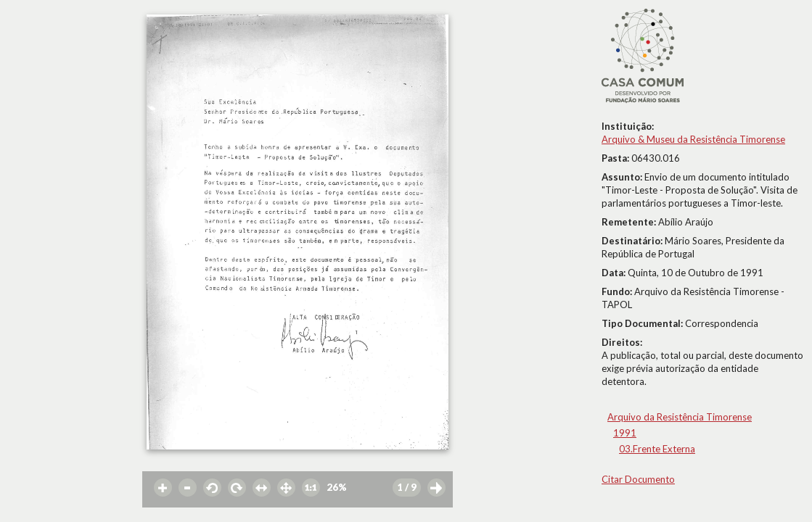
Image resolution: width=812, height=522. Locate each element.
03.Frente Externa (657, 449)
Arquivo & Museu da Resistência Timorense (693, 139)
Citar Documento (638, 479)
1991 (625, 433)
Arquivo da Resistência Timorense (680, 417)
